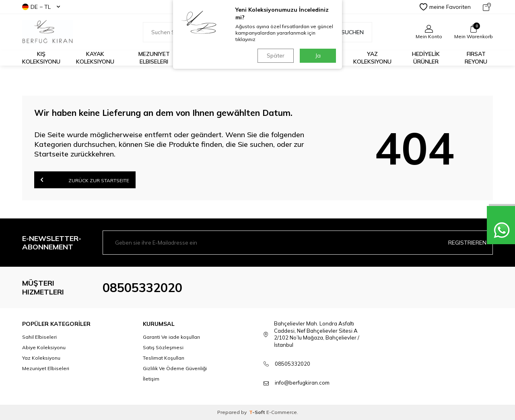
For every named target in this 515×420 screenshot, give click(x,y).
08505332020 (142, 288)
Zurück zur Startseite (85, 180)
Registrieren (467, 243)
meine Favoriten (445, 7)
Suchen (348, 32)
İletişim (151, 379)
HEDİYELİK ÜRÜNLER (426, 58)
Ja (318, 56)
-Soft (258, 412)
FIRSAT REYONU (476, 58)
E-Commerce (282, 412)
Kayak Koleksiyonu (95, 58)
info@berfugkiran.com (302, 383)
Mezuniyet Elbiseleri (154, 58)
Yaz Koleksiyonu (372, 58)
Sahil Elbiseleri (39, 337)
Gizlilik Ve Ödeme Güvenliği (175, 368)
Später (276, 56)
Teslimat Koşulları (164, 358)
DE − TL (41, 7)
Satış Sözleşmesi (163, 347)
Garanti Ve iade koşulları (171, 337)
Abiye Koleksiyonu (44, 347)
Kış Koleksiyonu (41, 58)
